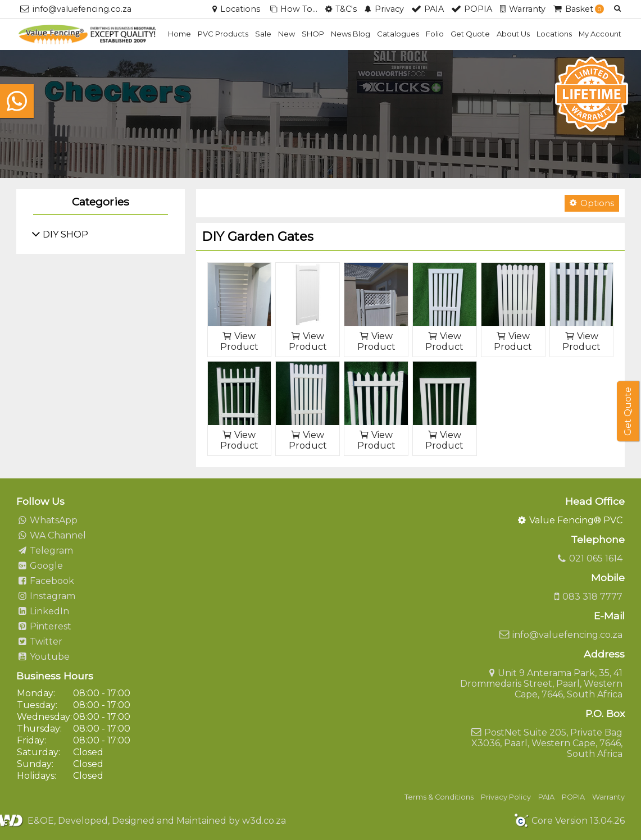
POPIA (573, 797)
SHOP (313, 34)
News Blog (351, 34)
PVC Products (223, 34)
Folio (435, 34)
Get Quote (470, 34)
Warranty (608, 797)
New (287, 34)
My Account (600, 34)
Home (179, 34)
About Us (513, 34)
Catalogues (398, 34)
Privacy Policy (506, 797)
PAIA (546, 797)
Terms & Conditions (439, 797)
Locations (554, 34)
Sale (263, 34)
